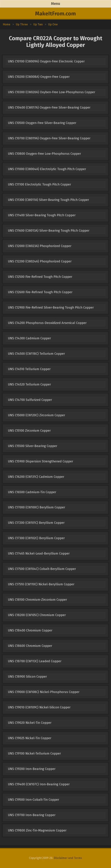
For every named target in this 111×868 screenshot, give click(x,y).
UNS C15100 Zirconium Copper (29, 431)
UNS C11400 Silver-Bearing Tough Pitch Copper (42, 215)
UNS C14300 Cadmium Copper (29, 338)
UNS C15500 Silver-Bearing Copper (33, 446)
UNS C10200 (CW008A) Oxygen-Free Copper (39, 77)
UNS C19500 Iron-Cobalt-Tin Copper (33, 800)
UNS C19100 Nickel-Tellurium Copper (34, 753)
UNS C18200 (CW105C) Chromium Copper (37, 615)
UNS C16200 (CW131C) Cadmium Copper (36, 477)
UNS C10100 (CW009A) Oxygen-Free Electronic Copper (46, 61)
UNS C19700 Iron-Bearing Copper (32, 815)
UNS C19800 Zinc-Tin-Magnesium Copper (37, 830)
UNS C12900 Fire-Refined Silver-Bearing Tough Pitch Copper (51, 308)
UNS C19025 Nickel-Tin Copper (30, 738)
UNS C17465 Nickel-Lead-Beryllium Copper (39, 553)
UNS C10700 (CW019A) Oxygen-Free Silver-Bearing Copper (49, 138)
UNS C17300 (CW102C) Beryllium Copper (36, 538)
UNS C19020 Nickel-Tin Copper (30, 723)
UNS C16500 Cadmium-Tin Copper (32, 492)
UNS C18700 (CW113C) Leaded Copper (35, 661)
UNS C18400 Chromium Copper (30, 630)
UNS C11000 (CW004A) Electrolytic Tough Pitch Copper (47, 169)
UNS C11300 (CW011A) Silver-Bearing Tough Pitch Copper (48, 200)
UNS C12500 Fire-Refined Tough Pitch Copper (40, 277)
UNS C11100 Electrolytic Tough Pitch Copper (39, 184)
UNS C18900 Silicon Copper (27, 677)
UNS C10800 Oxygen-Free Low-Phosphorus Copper (44, 154)
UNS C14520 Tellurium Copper (29, 384)
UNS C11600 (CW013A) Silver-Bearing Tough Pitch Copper (49, 231)
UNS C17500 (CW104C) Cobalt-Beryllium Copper (42, 569)
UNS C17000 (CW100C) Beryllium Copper (36, 507)
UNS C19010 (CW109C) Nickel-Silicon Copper (39, 707)
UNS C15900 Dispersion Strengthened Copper (40, 461)
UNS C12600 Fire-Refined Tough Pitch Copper (40, 292)
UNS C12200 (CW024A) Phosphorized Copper (40, 261)
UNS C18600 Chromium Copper (30, 646)
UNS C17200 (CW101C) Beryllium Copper (36, 523)
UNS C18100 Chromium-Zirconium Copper (37, 600)
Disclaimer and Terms (68, 858)
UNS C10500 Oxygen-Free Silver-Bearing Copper (42, 123)
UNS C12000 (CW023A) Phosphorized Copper (40, 246)
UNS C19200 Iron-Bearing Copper (32, 769)
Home (7, 24)
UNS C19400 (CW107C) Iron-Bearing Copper (39, 784)
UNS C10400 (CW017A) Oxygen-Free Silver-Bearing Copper (49, 108)
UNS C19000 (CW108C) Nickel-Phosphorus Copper (44, 692)
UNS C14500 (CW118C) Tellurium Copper (36, 354)
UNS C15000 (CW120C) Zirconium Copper (36, 415)
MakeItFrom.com (56, 14)
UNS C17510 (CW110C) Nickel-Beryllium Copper (41, 584)
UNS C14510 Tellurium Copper (29, 369)
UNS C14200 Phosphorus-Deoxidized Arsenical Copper (47, 323)
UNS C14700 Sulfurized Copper (30, 400)
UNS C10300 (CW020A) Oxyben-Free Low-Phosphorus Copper (51, 92)
